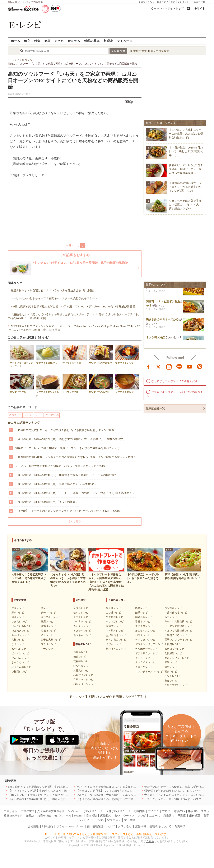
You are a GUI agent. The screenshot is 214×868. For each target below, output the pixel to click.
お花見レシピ (81, 670)
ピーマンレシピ (20, 653)
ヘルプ (111, 826)
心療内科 (139, 811)
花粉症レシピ (81, 661)
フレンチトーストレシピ (149, 672)
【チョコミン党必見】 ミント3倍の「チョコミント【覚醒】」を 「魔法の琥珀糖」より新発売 (133, 791)
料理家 (108, 41)
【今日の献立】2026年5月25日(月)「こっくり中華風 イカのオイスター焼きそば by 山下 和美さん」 (75, 493)
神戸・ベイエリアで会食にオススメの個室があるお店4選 (111, 787)
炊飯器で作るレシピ (176, 635)
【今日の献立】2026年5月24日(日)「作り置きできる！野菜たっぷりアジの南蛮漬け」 (67, 475)
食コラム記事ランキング (24, 423)
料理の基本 (92, 41)
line (179, 366)
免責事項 (180, 826)
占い (173, 2)
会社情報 (33, 826)
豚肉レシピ (18, 613)
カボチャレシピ (82, 626)
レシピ (142, 816)
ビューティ (163, 2)
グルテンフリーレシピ (177, 658)
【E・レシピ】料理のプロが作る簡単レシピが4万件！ (107, 697)
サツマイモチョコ (75, 354)
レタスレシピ (81, 608)
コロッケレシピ (144, 667)
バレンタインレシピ (85, 684)
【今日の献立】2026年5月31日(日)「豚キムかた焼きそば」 (44, 799)
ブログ (166, 811)
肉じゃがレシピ (115, 621)
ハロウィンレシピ (83, 675)
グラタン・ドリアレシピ (149, 644)
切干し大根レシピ (51, 640)
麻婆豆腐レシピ (144, 617)
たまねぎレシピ (20, 631)
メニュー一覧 (198, 2)
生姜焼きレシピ (115, 617)
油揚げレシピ (48, 631)
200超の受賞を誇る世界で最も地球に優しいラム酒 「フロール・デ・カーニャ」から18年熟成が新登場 (73, 306)
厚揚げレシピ (48, 626)
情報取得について (160, 826)
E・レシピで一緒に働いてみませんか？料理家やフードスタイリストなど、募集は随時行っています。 (107, 834)
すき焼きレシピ (115, 631)
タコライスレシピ (145, 662)
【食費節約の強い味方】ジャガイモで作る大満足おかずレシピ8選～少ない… (185, 187)
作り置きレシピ (173, 608)
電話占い (179, 811)
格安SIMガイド (13, 816)
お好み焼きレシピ (116, 635)
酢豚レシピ (141, 608)
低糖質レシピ (172, 644)
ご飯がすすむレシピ (176, 685)
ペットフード (86, 820)
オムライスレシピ (145, 631)
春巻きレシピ (143, 621)
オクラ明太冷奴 (155, 339)
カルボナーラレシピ (146, 649)
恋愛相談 (106, 816)
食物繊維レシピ (173, 653)
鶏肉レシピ (18, 617)
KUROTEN (27, 811)
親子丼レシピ (113, 608)
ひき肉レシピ (19, 621)
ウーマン (129, 816)
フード (39, 415)
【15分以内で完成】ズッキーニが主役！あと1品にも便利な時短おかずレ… (186, 134)
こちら (150, 841)
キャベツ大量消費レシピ (178, 621)
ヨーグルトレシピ (51, 617)
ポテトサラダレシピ (146, 653)
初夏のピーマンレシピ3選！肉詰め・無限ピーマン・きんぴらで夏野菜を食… (186, 169)
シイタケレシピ (82, 621)
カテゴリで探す (160, 51)
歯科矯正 (195, 816)
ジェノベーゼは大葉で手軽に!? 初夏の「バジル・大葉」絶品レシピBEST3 (60, 466)
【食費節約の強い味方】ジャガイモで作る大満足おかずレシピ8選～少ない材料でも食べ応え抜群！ (76, 457)
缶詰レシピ (171, 617)
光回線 (30, 816)
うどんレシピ (113, 644)
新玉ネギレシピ (82, 635)
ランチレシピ (172, 676)
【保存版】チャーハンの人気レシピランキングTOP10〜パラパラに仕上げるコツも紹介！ (69, 511)
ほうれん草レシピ (22, 667)
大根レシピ (18, 640)
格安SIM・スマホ (199, 811)
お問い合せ (125, 826)
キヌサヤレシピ (82, 631)
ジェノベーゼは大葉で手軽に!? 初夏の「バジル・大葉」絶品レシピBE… (185, 204)
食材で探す (140, 51)
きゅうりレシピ (20, 662)
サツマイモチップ (127, 354)
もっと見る (75, 521)
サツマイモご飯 (22, 384)
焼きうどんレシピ (116, 649)
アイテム (153, 811)
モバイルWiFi (62, 816)
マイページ (125, 41)
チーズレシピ (48, 613)
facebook (148, 366)
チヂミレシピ (143, 658)
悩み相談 (91, 816)
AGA (101, 820)
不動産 (182, 816)
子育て (142, 2)
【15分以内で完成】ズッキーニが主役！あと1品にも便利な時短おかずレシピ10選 (65, 430)
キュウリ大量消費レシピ (178, 631)
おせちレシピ (81, 652)
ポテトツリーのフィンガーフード (22, 356)
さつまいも (15, 415)
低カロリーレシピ (175, 649)
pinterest (200, 366)
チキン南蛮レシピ (116, 640)
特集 (37, 41)
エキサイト (198, 8)
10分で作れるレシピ (176, 613)
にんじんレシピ (20, 658)
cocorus (78, 816)
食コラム (74, 41)
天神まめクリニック (118, 811)
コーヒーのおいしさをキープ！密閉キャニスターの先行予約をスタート (54, 298)
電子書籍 (130, 820)
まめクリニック (93, 811)
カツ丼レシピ (113, 613)
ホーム (16, 41)
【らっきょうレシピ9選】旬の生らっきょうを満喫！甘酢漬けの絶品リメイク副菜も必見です (65, 791)
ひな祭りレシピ (82, 666)
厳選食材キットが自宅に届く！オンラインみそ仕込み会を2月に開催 (52, 290)
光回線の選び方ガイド (51, 811)
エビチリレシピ (144, 626)
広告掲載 (141, 826)
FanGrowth (74, 811)
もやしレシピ (19, 649)
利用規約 (47, 826)
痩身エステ (114, 820)
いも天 (28, 415)
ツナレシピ (47, 649)
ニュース (155, 816)
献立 (27, 41)
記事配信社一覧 (155, 408)
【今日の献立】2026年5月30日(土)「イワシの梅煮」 (46, 502)
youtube (190, 366)
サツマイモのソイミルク (48, 385)
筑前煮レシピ (113, 626)
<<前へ (70, 246)
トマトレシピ (81, 617)
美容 (206, 816)
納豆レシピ (47, 635)
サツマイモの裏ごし (48, 354)
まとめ (59, 41)
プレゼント (183, 2)
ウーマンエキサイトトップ (167, 8)
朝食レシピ (171, 672)
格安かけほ (44, 816)
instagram (169, 366)
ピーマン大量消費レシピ (178, 626)
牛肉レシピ (18, 608)
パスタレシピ (143, 635)
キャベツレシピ (20, 635)
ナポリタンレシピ (145, 640)
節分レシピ (80, 657)
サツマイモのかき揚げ (101, 354)
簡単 (47, 41)
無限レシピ (171, 667)
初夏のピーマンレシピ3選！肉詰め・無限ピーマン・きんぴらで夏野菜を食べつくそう (67, 448)
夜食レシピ (171, 681)
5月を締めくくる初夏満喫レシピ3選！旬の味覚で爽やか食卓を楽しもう (52, 787)
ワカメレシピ (48, 644)
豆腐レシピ (47, 621)
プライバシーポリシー (70, 826)
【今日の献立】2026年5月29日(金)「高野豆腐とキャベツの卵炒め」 (56, 484)
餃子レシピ (141, 613)
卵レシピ (46, 608)
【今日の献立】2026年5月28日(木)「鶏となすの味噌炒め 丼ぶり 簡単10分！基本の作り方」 (70, 439)
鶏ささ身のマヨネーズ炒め (162, 321)
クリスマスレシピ (83, 679)
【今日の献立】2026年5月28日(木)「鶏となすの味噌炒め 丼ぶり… (186, 151)
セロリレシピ (81, 613)
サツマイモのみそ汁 (101, 384)
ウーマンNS (52, 415)
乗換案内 (169, 816)
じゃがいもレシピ (22, 626)
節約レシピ (171, 662)
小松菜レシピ (19, 672)
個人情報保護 (95, 826)
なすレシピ (18, 644)
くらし (151, 2)
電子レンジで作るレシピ (178, 640)
